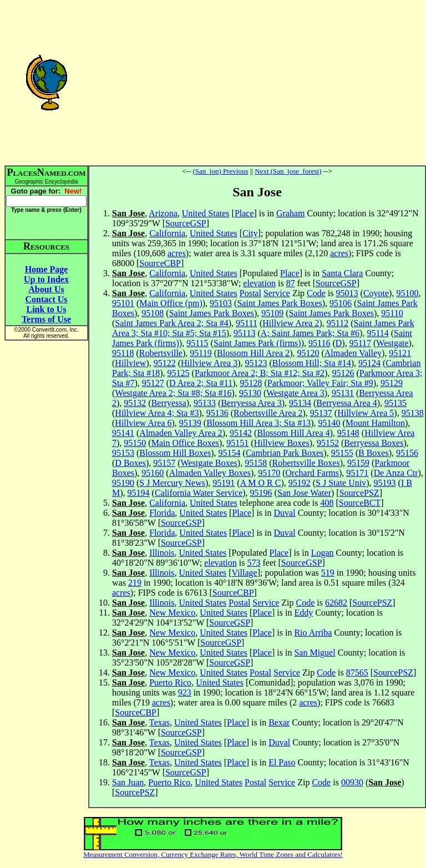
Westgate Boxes (209, 463)
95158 (256, 463)
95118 (123, 353)
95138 (413, 413)
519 (328, 573)
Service (277, 293)
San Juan (128, 782)
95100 (407, 293)
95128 (251, 383)
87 (291, 283)
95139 (190, 423)
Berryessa (169, 403)
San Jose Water (304, 493)
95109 (272, 313)
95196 (261, 493)
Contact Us (47, 299)
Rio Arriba (313, 633)
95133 (205, 403)
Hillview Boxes (282, 443)
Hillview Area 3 (209, 363)
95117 (360, 343)
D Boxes (130, 463)
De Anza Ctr (396, 473)
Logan (323, 553)
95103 (221, 303)
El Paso (282, 762)
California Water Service (199, 493)
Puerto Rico (170, 682)
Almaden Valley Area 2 (181, 433)
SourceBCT (360, 503)
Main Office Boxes (185, 443)
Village (245, 573)
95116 (319, 343)
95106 (341, 303)
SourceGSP (186, 223)
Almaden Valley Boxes (210, 473)
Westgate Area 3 (295, 393)
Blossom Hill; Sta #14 (312, 363)
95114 (377, 333)
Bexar (279, 722)
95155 (342, 453)
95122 (165, 363)
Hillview (130, 363)
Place (244, 213)
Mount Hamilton (375, 423)
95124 (369, 363)
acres (177, 253)
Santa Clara (342, 273)
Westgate (392, 343)
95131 (343, 393)
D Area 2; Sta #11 (201, 383)
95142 (241, 433)
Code (316, 293)
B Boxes (374, 453)
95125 (179, 373)
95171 (357, 473)
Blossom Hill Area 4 (293, 433)
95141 (123, 433)
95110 (392, 313)
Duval (285, 513)
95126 (343, 373)
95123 (256, 363)
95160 (153, 473)
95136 (217, 413)
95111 (247, 323)
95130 (250, 393)
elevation (259, 283)
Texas (159, 722)
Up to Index (46, 279)
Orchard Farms (312, 473)
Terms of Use (46, 319)
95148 (348, 433)
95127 (153, 383)
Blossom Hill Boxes (175, 453)
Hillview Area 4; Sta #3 (157, 413)
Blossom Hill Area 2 (253, 353)
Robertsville (161, 353)
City (250, 233)
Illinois (162, 553)
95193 (385, 483)
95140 (329, 423)
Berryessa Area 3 (251, 403)
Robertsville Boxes (306, 463)
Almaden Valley (353, 353)
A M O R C (261, 483)
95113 (244, 333)
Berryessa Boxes (374, 443)
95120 (308, 353)
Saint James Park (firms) (257, 343)
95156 (407, 453)
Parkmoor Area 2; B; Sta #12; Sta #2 (260, 373)
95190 (123, 483)
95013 (347, 293)
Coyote (376, 293)
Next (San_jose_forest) (288, 171)
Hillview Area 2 (291, 323)
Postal (250, 293)
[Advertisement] (257, 82)
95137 (321, 413)
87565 (357, 672)
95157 (164, 463)
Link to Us (46, 309)
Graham (291, 213)
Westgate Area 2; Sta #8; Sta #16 (173, 393)
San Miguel (315, 653)
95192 (300, 483)
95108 (153, 313)
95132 (135, 403)
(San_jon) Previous (221, 171)
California (167, 233)
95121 (400, 353)
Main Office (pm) (171, 303)
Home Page (47, 269)
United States (206, 213)
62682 (336, 603)
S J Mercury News (172, 483)
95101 (123, 303)
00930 (352, 782)
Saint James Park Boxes (279, 303)
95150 (135, 443)
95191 (224, 483)
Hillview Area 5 (366, 413)
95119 (201, 353)
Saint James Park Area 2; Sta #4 (171, 323)
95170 (269, 473)
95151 (237, 443)
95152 (328, 443)
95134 (300, 403)
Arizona (163, 213)
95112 (338, 323)
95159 (358, 463)
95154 (230, 453)
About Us (46, 289)
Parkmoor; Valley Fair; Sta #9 (320, 383)
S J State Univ (341, 483)
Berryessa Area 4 (346, 403)
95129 (392, 383)
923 (185, 692)
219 (135, 583)
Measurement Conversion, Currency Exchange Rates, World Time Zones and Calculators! (213, 854)
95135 (395, 403)
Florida (162, 513)
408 (327, 503)
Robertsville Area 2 (268, 413)
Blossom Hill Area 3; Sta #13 (258, 423)
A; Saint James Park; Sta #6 (310, 333)
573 (253, 563)
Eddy (303, 613)
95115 (197, 343)
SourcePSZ (359, 493)
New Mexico (172, 613)
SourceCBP (160, 263)
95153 (123, 453)
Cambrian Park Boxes (285, 453)
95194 (139, 493)
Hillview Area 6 (143, 423)
